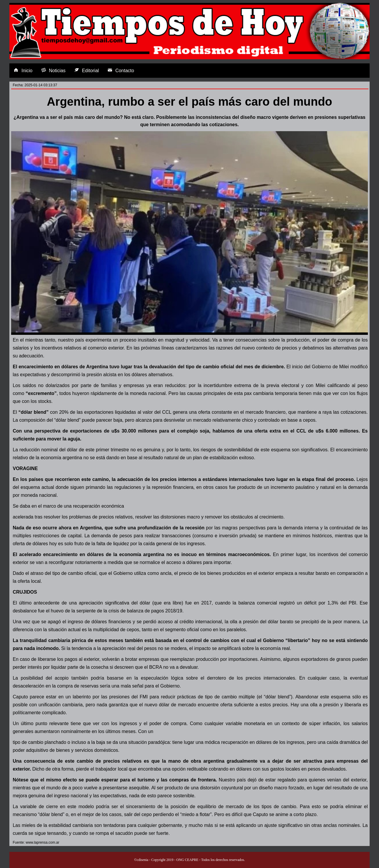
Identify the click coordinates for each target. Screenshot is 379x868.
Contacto (121, 70)
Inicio (23, 70)
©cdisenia (141, 860)
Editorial (87, 70)
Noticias (53, 70)
